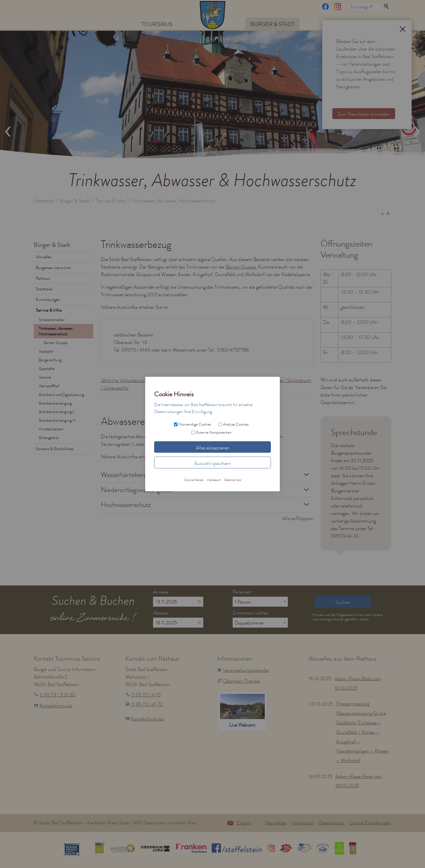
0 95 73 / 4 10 (146, 695)
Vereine (45, 377)
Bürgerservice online (53, 268)
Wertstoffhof (49, 386)
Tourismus (157, 24)
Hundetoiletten (51, 429)
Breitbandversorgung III (57, 420)
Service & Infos (49, 310)
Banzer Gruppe (56, 343)
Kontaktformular (56, 706)
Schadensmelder (52, 320)
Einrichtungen (48, 300)
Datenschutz (331, 823)
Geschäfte (47, 369)
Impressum (303, 823)
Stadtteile (44, 289)
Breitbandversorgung (55, 403)
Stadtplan (46, 351)
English (244, 823)
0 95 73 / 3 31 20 (58, 695)
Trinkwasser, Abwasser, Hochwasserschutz (56, 331)
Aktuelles (44, 257)
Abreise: (161, 613)
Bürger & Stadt (272, 24)
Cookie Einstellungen (370, 823)
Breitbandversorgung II (57, 412)
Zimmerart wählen (251, 613)
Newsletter (276, 823)
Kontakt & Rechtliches (55, 449)
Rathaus (43, 278)
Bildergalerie (49, 438)
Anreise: (161, 592)
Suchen (387, 7)
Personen (242, 592)
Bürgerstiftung (50, 360)
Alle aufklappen (298, 518)
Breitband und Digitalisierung (61, 395)
